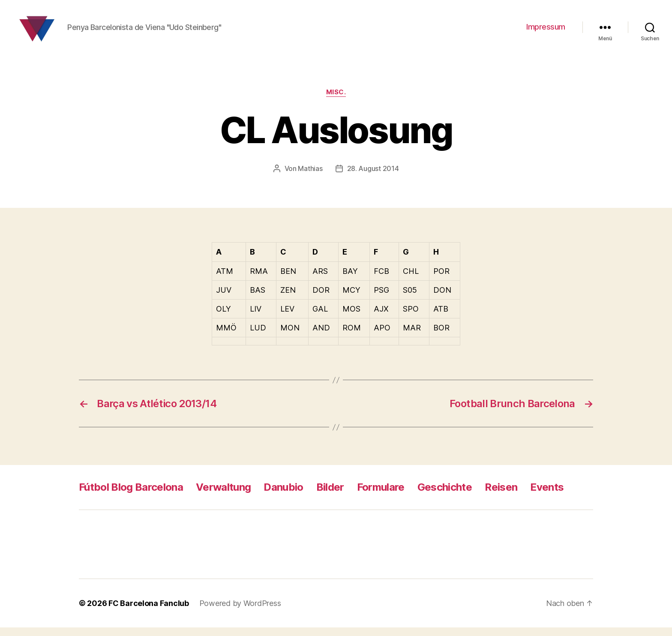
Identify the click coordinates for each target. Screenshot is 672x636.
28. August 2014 (373, 177)
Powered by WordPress (240, 612)
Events (547, 496)
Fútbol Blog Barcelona (131, 496)
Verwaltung (223, 496)
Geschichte (445, 496)
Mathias (310, 177)
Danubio (283, 496)
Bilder (330, 496)
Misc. (336, 101)
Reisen (501, 496)
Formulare (381, 496)
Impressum (546, 31)
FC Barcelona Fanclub (149, 612)
